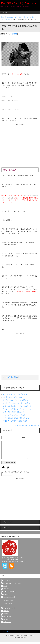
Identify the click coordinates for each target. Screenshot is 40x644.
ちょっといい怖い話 (9, 597)
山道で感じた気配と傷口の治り (13, 412)
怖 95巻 (15, 34)
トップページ (7, 580)
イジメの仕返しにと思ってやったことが (16, 418)
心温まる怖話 (9, 601)
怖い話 (5, 586)
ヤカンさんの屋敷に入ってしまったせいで (17, 409)
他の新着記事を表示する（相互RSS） (27, 425)
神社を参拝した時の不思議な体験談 (15, 421)
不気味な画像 (7, 616)
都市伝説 (6, 611)
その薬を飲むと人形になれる (13, 397)
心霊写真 (6, 614)
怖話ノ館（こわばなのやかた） (19, 3)
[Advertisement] (20, 145)
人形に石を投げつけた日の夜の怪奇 (15, 394)
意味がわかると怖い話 (10, 591)
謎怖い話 (6, 594)
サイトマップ (7, 631)
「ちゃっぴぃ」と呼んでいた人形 (14, 415)
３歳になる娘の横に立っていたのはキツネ (17, 406)
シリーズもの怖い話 (9, 608)
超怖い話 (6, 589)
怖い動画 (6, 619)
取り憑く (14, 377)
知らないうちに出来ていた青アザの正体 (16, 403)
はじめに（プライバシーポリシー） (14, 583)
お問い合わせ (7, 622)
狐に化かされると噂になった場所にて (16, 400)
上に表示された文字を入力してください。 (16, 472)
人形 (9, 377)
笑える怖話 (9, 603)
